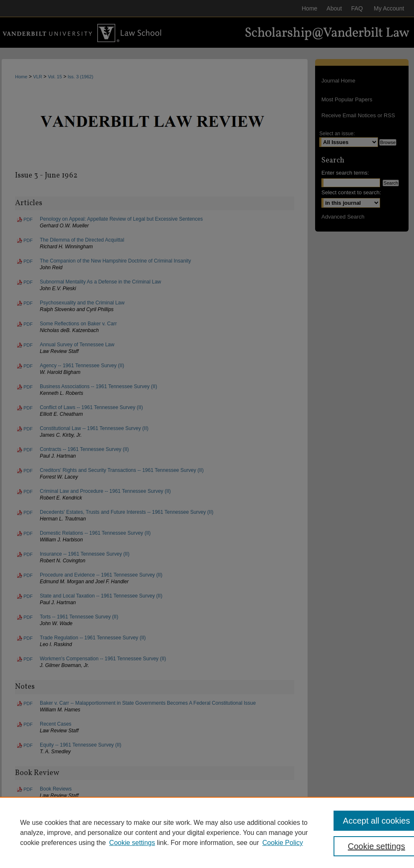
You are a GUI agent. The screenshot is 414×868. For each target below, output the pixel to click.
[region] (207, 832)
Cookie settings (132, 843)
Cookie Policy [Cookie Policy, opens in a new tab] (283, 843)
